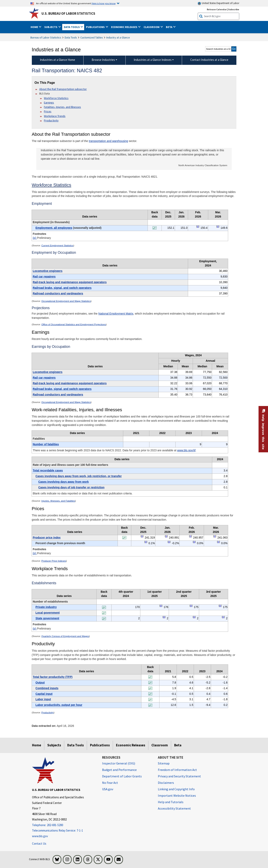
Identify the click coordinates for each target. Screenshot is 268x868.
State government (47, 618)
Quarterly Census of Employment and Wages (65, 636)
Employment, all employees (54, 228)
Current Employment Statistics (57, 245)
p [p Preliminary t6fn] (142, 536)
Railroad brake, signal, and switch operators (62, 288)
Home (37, 745)
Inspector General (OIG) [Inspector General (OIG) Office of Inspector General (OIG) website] (119, 763)
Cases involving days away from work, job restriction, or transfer (79, 476)
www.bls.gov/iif (186, 450)
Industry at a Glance (118, 37)
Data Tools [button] (72, 27)
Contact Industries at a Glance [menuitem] (209, 60)
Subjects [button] (51, 27)
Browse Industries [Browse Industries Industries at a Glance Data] (103, 60)
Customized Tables (92, 37)
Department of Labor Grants (122, 776)
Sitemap (164, 763)
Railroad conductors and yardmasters (58, 293)
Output (40, 683)
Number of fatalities (46, 444)
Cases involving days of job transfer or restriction (71, 487)
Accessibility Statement (174, 808)
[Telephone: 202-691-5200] (64, 825)
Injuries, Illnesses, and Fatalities (58, 501)
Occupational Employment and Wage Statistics (66, 301)
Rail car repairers (44, 277)
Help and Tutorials (171, 802)
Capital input (44, 694)
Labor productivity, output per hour (59, 705)
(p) (35, 238)
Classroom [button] (152, 27)
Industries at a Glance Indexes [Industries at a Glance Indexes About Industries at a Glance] (153, 60)
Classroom (160, 745)
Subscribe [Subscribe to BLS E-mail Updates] (234, 9)
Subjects (54, 745)
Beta (178, 745)
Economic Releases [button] (125, 27)
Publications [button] (96, 27)
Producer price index (47, 538)
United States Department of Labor (218, 3)
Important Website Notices (177, 795)
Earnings (49, 103)
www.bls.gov (40, 836)
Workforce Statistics (56, 98)
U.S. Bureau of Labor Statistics (68, 13)
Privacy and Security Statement (179, 776)
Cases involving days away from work (63, 482)
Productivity (51, 120)
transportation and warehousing (108, 141)
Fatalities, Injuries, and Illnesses (62, 107)
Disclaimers (166, 783)
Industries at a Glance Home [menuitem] (57, 60)
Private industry (46, 607)
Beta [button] (169, 27)
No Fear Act (110, 783)
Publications (100, 745)
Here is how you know (104, 3)
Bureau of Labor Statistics (46, 37)
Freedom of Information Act (177, 770)
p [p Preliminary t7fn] (161, 606)
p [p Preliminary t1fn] (198, 226)
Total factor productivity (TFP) (53, 677)
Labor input (43, 699)
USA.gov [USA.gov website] (108, 789)
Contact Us (39, 844)
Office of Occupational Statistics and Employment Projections (74, 324)
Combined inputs (47, 688)
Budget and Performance (119, 770)
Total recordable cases (48, 470)
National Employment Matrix (116, 314)
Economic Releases (131, 745)
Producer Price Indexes (54, 561)
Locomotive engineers (48, 271)
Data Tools (71, 37)
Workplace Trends (55, 116)
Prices (48, 111)
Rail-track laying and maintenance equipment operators (70, 282)
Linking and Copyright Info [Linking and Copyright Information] (176, 789)
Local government (48, 613)
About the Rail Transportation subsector (63, 89)
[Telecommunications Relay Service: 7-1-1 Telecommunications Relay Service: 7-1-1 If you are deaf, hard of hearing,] (64, 831)
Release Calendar (217, 9)
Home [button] (35, 27)
